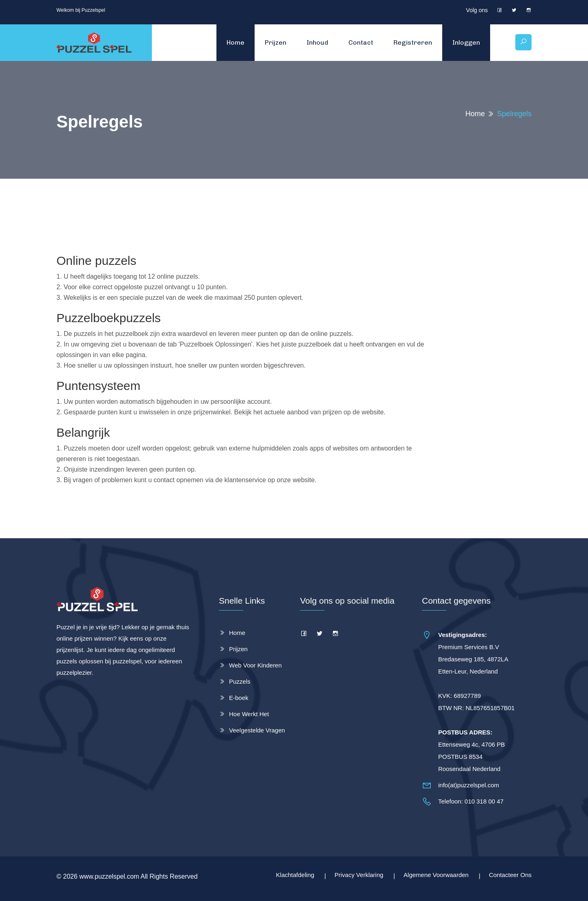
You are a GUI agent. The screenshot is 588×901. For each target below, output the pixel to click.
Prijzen (275, 42)
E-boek (239, 698)
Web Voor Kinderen (255, 665)
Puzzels (240, 681)
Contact (360, 42)
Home (235, 42)
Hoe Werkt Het (249, 714)
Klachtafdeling (295, 875)
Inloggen (466, 42)
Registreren (412, 42)
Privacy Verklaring (359, 875)
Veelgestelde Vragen (257, 730)
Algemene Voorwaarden (436, 875)
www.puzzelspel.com (109, 876)
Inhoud (317, 42)
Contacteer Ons (510, 875)
